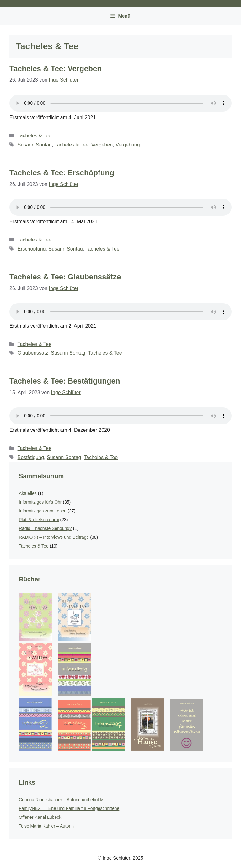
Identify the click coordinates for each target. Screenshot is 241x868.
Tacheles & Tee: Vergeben (56, 69)
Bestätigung (31, 457)
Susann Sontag (35, 145)
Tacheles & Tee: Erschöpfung (62, 173)
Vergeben (102, 145)
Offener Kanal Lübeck (40, 817)
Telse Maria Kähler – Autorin (46, 826)
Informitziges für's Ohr (40, 502)
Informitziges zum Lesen (43, 511)
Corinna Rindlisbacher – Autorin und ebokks (62, 800)
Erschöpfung (32, 249)
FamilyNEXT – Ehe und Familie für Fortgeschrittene (69, 808)
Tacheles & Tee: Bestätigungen (65, 381)
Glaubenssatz (33, 353)
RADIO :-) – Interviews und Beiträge (54, 537)
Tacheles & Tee (35, 136)
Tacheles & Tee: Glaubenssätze (65, 277)
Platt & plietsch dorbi (39, 520)
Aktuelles (28, 493)
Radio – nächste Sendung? (45, 528)
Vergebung (128, 145)
